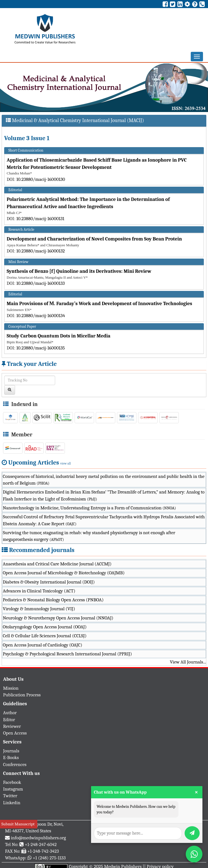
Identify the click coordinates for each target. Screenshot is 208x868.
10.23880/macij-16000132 (41, 251)
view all (66, 463)
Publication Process (22, 695)
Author (10, 713)
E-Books (11, 758)
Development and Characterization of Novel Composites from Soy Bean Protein (94, 239)
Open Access (15, 733)
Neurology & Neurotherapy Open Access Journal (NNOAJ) (58, 618)
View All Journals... (188, 662)
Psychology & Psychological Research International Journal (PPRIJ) (67, 654)
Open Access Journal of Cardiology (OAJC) (42, 645)
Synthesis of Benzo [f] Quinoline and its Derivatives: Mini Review (79, 271)
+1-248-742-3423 (43, 851)
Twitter (10, 796)
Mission (11, 688)
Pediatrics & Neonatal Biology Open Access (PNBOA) (53, 600)
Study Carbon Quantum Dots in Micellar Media (59, 336)
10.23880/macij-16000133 (41, 283)
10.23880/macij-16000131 (40, 219)
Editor (9, 720)
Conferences (15, 764)
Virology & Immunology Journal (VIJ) (39, 609)
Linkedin (12, 803)
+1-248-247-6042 (41, 844)
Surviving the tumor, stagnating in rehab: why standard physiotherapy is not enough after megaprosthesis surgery (89, 536)
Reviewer (12, 726)
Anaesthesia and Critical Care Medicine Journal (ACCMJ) (57, 564)
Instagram (13, 789)
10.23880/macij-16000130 (41, 179)
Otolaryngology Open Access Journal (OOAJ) (45, 627)
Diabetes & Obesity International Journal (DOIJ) (49, 582)
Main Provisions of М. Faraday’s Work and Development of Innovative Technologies (99, 304)
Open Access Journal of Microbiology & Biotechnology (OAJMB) (64, 573)
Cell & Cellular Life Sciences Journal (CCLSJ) (45, 636)
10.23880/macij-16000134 (41, 316)
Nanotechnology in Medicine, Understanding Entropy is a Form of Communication (89, 508)
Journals (11, 751)
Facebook (12, 782)
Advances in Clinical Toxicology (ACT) (39, 591)
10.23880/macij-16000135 (41, 348)
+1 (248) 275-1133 (49, 858)
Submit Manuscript (18, 824)
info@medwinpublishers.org (38, 838)
